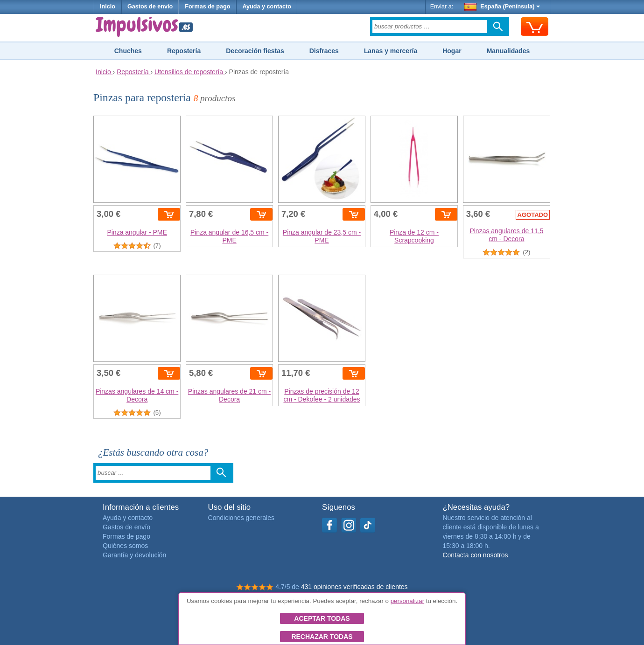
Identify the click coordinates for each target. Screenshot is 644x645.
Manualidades (508, 51)
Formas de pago (207, 7)
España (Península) (502, 7)
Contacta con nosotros (475, 555)
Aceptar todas (322, 618)
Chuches (128, 51)
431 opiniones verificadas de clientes (354, 587)
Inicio (108, 7)
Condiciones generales (241, 518)
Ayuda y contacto (267, 7)
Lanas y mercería (391, 51)
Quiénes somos (125, 546)
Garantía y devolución (134, 555)
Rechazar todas (322, 637)
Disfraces (324, 51)
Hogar (452, 51)
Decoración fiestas (255, 51)
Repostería (184, 51)
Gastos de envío (150, 7)
